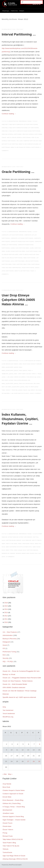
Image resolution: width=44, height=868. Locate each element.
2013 (7, 612)
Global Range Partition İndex (16, 251)
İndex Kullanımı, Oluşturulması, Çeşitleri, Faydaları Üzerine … (20, 419)
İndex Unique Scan (20, 550)
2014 (8, 609)
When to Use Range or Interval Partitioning (25, 147)
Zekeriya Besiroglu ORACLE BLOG (15, 859)
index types (9, 550)
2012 (8, 616)
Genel (5, 645)
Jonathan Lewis (8, 813)
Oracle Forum (7, 823)
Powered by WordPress (9, 865)
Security (5, 658)
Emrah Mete (7, 797)
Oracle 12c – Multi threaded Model (15, 684)
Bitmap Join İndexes (26, 537)
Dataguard (6, 642)
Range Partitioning (28, 268)
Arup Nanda (7, 784)
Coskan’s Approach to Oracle (13, 794)
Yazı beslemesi (8, 710)
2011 (8, 619)
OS (4, 648)
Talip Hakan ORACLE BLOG (13, 839)
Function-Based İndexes (13, 540)
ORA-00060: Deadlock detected (14, 687)
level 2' (4, 377)
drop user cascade (25, 374)
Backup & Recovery (10, 639)
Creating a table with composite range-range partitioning (21, 131)
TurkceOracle (7, 852)
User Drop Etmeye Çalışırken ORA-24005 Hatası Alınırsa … (18, 300)
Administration (13, 121)
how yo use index (12, 544)
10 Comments (10, 557)
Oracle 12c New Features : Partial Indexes (18, 681)
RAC (4, 655)
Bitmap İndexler (13, 537)
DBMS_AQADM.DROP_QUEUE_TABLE (12, 367)
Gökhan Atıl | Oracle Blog (11, 803)
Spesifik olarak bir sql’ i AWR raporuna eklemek (19, 697)
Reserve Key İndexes (8, 553)
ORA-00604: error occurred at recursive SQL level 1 (24, 377)
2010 (8, 622)
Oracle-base (7, 826)
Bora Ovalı (6, 787)
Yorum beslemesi (9, 713)
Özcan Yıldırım (8, 830)
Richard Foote (8, 836)
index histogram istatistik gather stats (19, 547)
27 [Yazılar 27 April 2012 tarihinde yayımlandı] (28, 761)
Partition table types (24, 264)
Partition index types (9, 264)
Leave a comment (35, 393)
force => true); (37, 374)
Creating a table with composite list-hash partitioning (20, 125)
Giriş (4, 707)
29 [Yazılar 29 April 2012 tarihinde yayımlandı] (39, 761)
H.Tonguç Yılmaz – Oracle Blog (14, 807)
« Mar (5, 774)
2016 (8, 603)
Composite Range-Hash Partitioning (22, 242)
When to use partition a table (24, 271)
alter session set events (32, 361)
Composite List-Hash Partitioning (13, 235)
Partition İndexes (32, 550)
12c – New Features (10, 632)
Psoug (5, 833)
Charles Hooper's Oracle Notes (14, 790)
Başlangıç (6, 11)
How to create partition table (29, 255)
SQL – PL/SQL (8, 661)
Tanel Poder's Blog (9, 843)
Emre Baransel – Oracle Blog (13, 800)
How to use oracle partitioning (12, 258)
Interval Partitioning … (19, 34)
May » (10, 774)
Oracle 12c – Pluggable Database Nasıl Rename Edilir (22, 678)
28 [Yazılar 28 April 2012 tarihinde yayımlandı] (34, 761)
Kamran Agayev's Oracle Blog (13, 816)
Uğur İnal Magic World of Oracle (14, 856)
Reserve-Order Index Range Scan (27, 553)
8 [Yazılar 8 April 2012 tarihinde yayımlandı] (40, 744)
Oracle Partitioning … (18, 172)
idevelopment (7, 810)
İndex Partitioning (29, 258)
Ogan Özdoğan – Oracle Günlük (14, 820)
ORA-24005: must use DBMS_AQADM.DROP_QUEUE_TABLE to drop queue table (21, 387)
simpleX (19, 865)
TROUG (5, 849)
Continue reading (9, 114)
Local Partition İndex (18, 261)
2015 (8, 606)
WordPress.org (8, 717)
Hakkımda (14, 11)
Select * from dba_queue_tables (17, 390)
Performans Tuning (25, 121)
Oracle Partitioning (32, 261)
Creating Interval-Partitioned (12, 134)
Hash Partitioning (32, 251)
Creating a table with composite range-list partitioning (20, 128)
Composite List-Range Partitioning (22, 238)
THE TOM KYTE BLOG (11, 846)
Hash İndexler (27, 540)
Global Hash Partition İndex (20, 248)
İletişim (22, 11)
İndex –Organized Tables (26, 544)
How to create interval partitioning (19, 138)
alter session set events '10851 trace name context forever (22, 364)
